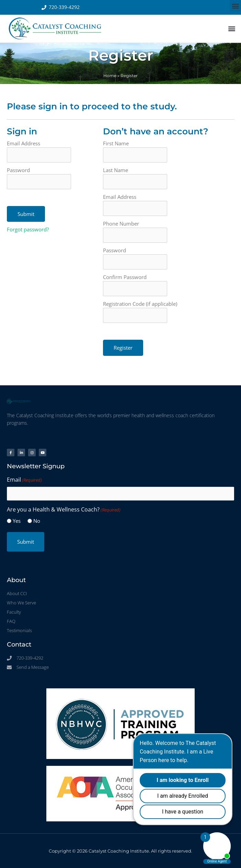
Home (110, 76)
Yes (17, 521)
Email (24, 480)
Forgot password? (28, 229)
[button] (235, 6)
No (37, 521)
